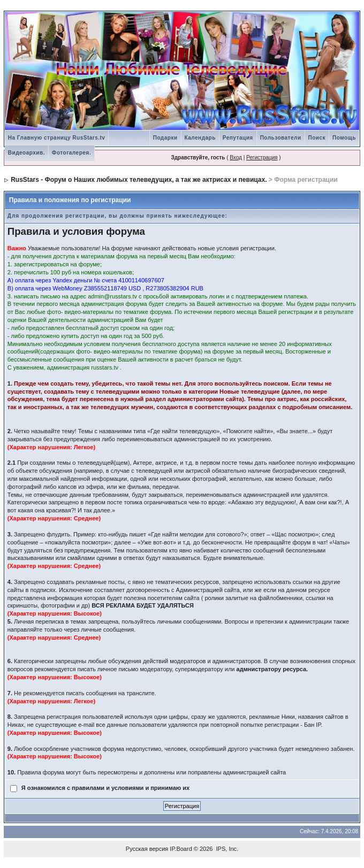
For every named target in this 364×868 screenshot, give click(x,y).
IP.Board (181, 849)
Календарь (200, 138)
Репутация (238, 138)
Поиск (317, 138)
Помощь (344, 138)
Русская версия (147, 849)
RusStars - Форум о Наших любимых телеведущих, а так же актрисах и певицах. (139, 180)
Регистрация (262, 158)
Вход (236, 158)
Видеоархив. (26, 153)
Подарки (165, 138)
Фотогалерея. (71, 153)
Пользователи (281, 138)
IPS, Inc (227, 849)
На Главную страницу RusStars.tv (57, 138)
